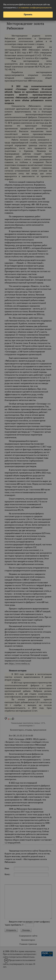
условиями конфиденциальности (35, 7)
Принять (28, 14)
